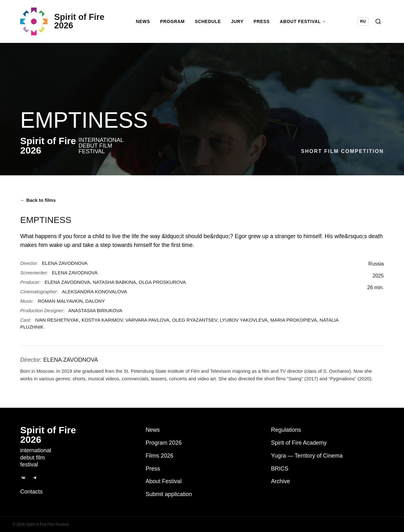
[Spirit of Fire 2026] (65, 24)
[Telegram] (35, 478)
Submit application (169, 494)
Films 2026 (159, 456)
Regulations (286, 430)
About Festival (163, 482)
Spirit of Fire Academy (299, 443)
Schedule (210, 24)
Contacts (31, 492)
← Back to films (38, 205)
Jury (240, 24)
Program (175, 24)
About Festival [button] (306, 24)
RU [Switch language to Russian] (363, 24)
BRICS (280, 469)
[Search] (378, 24)
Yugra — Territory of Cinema (307, 456)
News (145, 24)
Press (264, 24)
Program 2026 (163, 443)
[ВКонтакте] (23, 478)
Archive (281, 482)
